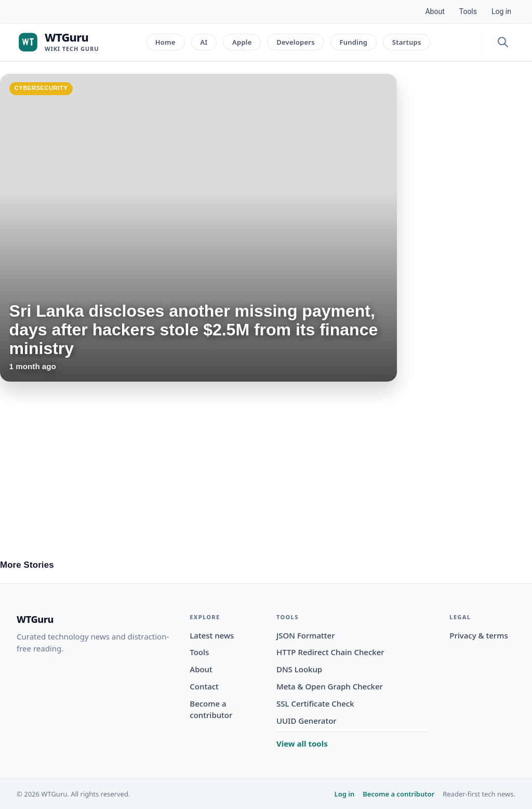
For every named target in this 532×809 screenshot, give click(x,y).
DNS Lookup (299, 669)
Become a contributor (398, 794)
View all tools (302, 743)
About (435, 11)
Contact (204, 686)
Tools (468, 11)
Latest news (212, 635)
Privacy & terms (478, 635)
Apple (242, 42)
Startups (407, 42)
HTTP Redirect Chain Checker (330, 652)
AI (204, 42)
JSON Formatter (306, 635)
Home (165, 42)
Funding (353, 42)
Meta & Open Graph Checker (330, 686)
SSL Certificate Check (315, 703)
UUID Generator (307, 721)
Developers (296, 42)
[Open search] (503, 42)
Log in (501, 11)
